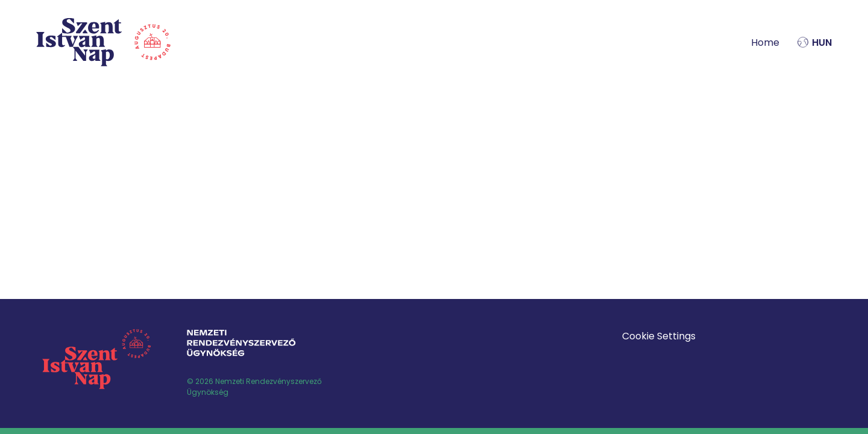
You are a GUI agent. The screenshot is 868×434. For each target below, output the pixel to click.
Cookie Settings (659, 336)
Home (765, 42)
